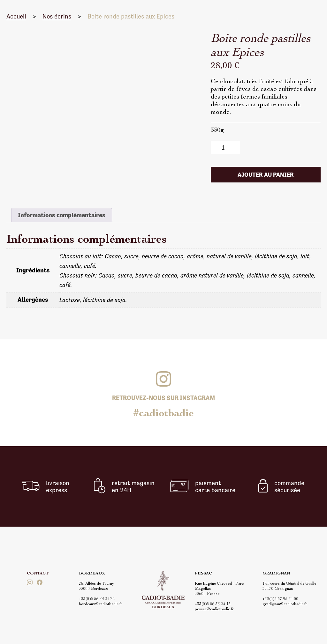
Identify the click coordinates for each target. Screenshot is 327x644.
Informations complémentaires (62, 215)
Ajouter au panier (266, 175)
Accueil (16, 16)
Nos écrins (57, 16)
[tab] (62, 215)
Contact (38, 574)
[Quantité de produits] (226, 147)
